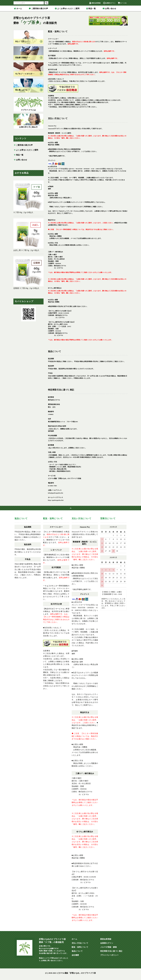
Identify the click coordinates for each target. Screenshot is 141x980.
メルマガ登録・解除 (109, 947)
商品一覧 (91, 9)
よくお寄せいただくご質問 (67, 9)
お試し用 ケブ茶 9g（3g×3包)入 (28, 235)
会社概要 (75, 955)
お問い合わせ (109, 9)
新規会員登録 (95, 3)
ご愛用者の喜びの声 (38, 9)
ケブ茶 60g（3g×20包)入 (28, 197)
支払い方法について (80, 943)
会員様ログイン (109, 3)
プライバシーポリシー (109, 955)
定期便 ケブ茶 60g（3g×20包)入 (28, 273)
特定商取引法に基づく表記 (111, 951)
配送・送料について (80, 947)
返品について (77, 951)
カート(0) (122, 3)
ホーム (18, 9)
